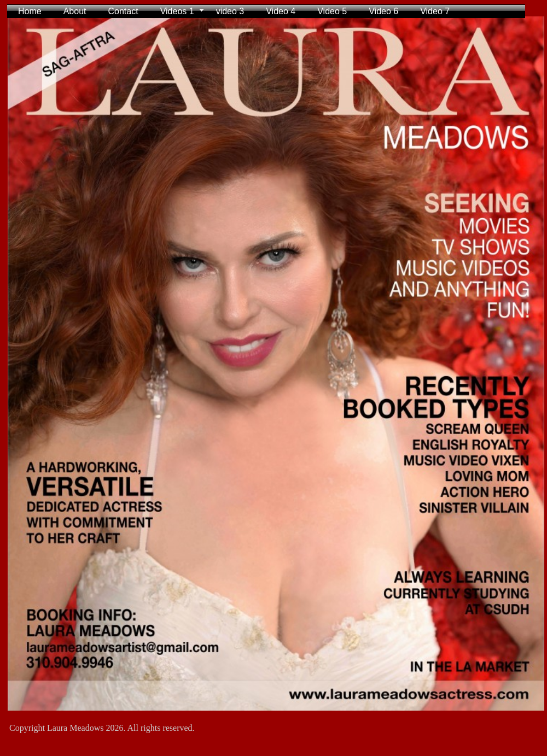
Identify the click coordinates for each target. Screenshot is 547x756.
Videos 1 (177, 11)
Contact (123, 11)
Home (30, 11)
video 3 (230, 11)
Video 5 (332, 11)
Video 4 (281, 11)
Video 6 (383, 11)
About (75, 11)
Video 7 (435, 11)
